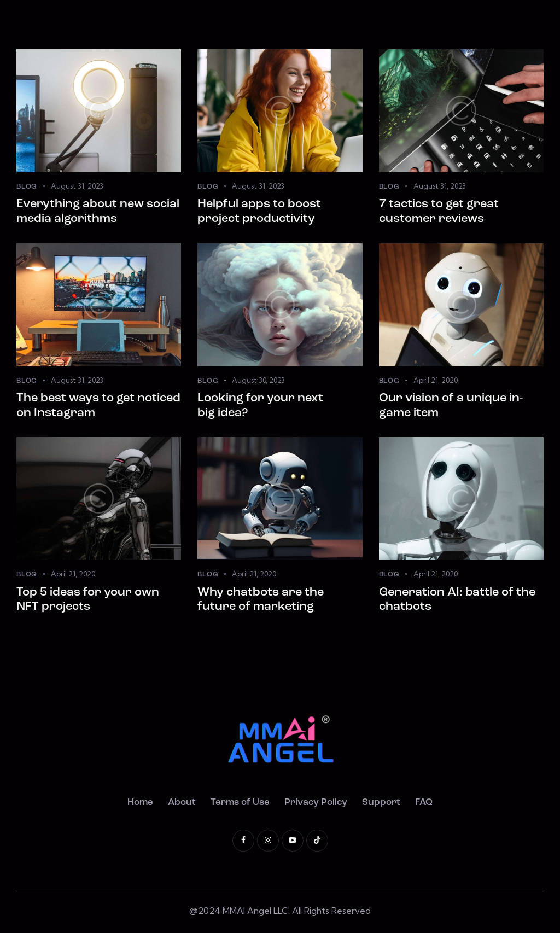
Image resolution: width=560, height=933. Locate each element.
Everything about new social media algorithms (98, 212)
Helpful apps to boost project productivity (259, 212)
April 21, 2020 (436, 380)
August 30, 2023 (258, 380)
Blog (27, 187)
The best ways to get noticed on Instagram (98, 406)
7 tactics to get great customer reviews (439, 212)
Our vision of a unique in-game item (451, 406)
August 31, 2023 (77, 186)
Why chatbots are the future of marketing (261, 600)
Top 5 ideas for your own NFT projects (88, 600)
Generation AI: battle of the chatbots (457, 600)
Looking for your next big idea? (260, 406)
